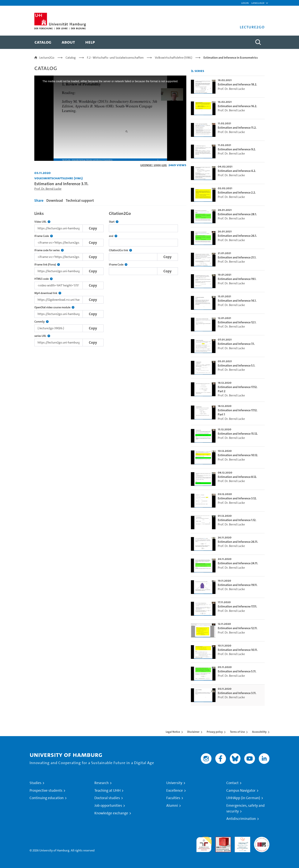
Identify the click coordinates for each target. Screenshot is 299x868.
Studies (35, 783)
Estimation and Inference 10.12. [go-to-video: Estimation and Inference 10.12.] (238, 455)
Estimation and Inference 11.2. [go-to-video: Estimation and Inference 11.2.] (237, 128)
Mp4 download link (48, 293)
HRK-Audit (242, 839)
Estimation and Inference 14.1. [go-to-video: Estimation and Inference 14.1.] (237, 301)
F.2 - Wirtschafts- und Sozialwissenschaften (115, 58)
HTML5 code (43, 279)
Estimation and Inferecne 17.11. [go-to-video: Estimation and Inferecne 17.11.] (237, 606)
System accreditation (262, 841)
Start (114, 222)
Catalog (71, 58)
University (174, 783)
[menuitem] (43, 42)
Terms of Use (237, 732)
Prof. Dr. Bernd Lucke (48, 189)
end (113, 236)
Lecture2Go (47, 58)
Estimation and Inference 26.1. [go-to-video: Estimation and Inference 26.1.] (237, 236)
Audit (219, 839)
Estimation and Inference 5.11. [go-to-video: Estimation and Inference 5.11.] (237, 671)
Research (102, 783)
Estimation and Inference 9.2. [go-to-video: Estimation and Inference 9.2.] (237, 149)
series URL (42, 336)
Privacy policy (215, 732)
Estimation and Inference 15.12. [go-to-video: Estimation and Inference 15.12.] (238, 434)
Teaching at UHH (107, 791)
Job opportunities (108, 806)
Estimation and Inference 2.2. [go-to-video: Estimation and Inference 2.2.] (237, 192)
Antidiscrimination (241, 819)
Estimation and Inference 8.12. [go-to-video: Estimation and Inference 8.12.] (237, 477)
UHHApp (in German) (243, 798)
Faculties (173, 798)
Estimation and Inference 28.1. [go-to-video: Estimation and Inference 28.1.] (237, 214)
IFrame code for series (49, 250)
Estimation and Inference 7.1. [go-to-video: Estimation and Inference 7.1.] (236, 344)
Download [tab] (55, 200)
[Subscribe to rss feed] (192, 71)
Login (245, 3)
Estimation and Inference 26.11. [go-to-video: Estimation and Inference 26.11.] (238, 542)
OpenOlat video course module (54, 307)
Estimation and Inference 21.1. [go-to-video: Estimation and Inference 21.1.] (237, 257)
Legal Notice (173, 732)
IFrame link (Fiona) (47, 265)
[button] (258, 3)
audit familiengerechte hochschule (204, 844)
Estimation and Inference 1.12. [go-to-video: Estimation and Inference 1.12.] (237, 520)
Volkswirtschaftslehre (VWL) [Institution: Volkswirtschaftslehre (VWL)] (59, 178)
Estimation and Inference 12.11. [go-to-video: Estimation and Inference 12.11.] (238, 628)
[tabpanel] (110, 278)
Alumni (172, 806)
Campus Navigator (241, 791)
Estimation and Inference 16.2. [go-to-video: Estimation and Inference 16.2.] (237, 106)
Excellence (175, 791)
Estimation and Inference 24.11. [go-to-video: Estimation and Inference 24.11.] (238, 563)
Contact (232, 783)
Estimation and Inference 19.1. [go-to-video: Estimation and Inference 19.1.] (237, 279)
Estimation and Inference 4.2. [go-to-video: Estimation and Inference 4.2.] (237, 171)
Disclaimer (193, 732)
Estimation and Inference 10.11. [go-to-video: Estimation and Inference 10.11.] (238, 650)
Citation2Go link (120, 250)
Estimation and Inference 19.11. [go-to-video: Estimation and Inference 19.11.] (238, 585)
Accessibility (259, 732)
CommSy (41, 322)
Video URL (42, 222)
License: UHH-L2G (154, 165)
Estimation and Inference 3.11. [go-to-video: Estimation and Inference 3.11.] (237, 693)
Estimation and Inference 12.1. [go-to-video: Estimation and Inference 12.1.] (237, 322)
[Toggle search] (258, 42)
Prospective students (46, 791)
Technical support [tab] (80, 200)
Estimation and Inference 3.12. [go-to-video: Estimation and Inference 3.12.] (237, 498)
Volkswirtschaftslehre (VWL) (174, 58)
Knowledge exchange (111, 813)
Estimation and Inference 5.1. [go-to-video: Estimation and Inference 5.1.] (236, 365)
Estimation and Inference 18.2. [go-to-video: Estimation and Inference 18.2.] (237, 84)
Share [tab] (39, 200)
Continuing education (47, 798)
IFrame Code (44, 236)
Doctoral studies (107, 798)
